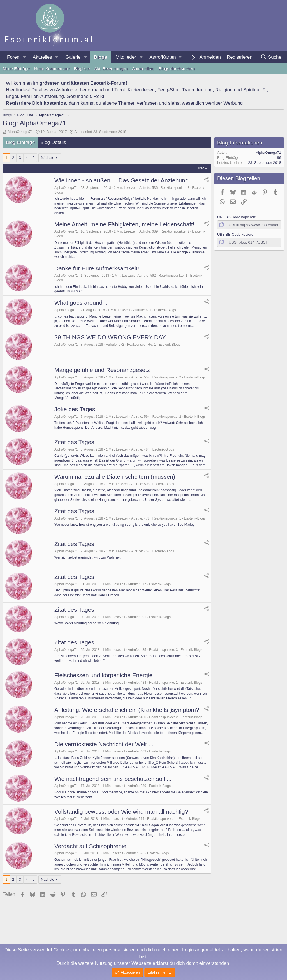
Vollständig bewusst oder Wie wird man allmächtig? (121, 812)
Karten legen (141, 90)
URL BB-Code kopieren (236, 217)
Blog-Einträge (20, 142)
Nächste (48, 158)
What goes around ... (82, 303)
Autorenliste (143, 69)
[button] (24, 57)
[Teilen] (206, 179)
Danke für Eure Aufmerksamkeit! (97, 268)
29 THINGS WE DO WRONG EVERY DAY (110, 337)
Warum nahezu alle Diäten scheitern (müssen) (115, 477)
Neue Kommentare (52, 69)
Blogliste (82, 69)
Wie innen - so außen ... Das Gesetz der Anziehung (121, 180)
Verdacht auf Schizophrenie (90, 846)
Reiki (99, 96)
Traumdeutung (197, 90)
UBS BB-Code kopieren (236, 234)
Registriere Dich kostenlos (36, 103)
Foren (13, 57)
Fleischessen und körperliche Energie (103, 675)
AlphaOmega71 (20, 132)
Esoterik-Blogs (165, 310)
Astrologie (67, 90)
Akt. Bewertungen (111, 69)
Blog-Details (53, 142)
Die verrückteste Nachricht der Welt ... (104, 744)
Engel (12, 96)
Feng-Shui (168, 90)
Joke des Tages (75, 409)
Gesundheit (79, 96)
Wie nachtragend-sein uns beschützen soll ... (113, 779)
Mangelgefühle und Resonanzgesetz (102, 370)
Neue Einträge (16, 69)
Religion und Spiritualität (241, 90)
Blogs (100, 57)
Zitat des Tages (74, 442)
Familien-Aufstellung (42, 96)
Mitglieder (126, 57)
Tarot (120, 90)
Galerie (73, 57)
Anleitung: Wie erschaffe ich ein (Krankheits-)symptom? (127, 710)
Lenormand (92, 90)
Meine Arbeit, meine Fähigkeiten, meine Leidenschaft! (124, 224)
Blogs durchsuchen (177, 69)
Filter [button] (200, 168)
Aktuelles (42, 57)
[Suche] (271, 57)
